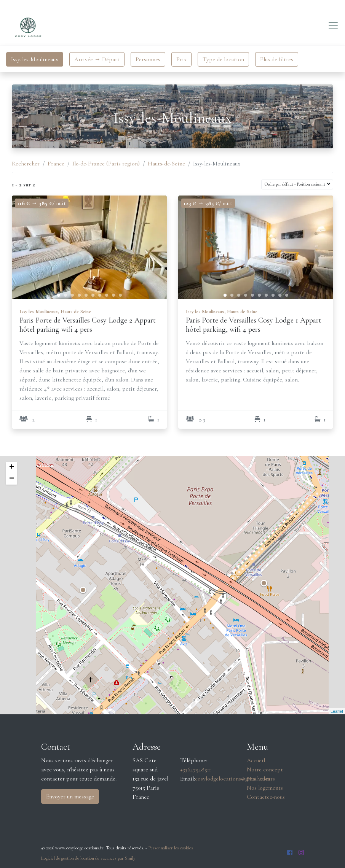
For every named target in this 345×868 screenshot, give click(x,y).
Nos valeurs (261, 779)
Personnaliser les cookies (171, 848)
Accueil (256, 760)
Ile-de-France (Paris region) (106, 164)
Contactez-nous (266, 797)
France (56, 164)
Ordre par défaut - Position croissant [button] (295, 184)
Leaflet (337, 711)
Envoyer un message (70, 796)
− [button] (12, 479)
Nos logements (265, 788)
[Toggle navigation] (333, 26)
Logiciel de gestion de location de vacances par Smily (88, 858)
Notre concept (265, 769)
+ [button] (12, 467)
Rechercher (26, 164)
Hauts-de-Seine (166, 164)
